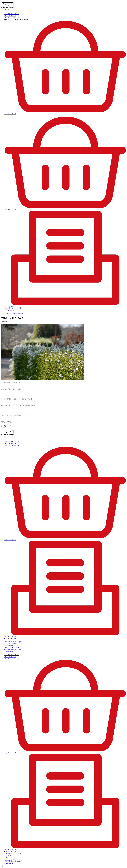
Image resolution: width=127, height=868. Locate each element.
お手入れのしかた (10, 310)
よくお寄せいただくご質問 (13, 308)
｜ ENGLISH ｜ (9, 651)
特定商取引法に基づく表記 (13, 649)
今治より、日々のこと (12, 18)
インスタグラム (12, 313)
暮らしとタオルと (10, 16)
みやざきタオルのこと (12, 14)
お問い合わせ (9, 646)
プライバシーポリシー (12, 648)
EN (2, 866)
